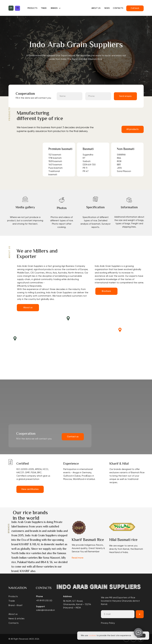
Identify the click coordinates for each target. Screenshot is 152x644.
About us (96, 8)
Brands (54, 8)
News (107, 8)
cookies (92, 636)
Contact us (73, 437)
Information (129, 208)
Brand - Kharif (15, 605)
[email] (118, 614)
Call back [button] (135, 8)
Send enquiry (125, 96)
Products (32, 8)
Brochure (106, 291)
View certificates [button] (30, 489)
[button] (25, 199)
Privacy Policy (108, 623)
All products (133, 129)
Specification (95, 208)
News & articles (16, 619)
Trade (44, 8)
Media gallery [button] (25, 208)
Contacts (118, 8)
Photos (62, 208)
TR (17, 8)
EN (11, 8)
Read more (78, 558)
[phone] (98, 96)
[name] (70, 96)
